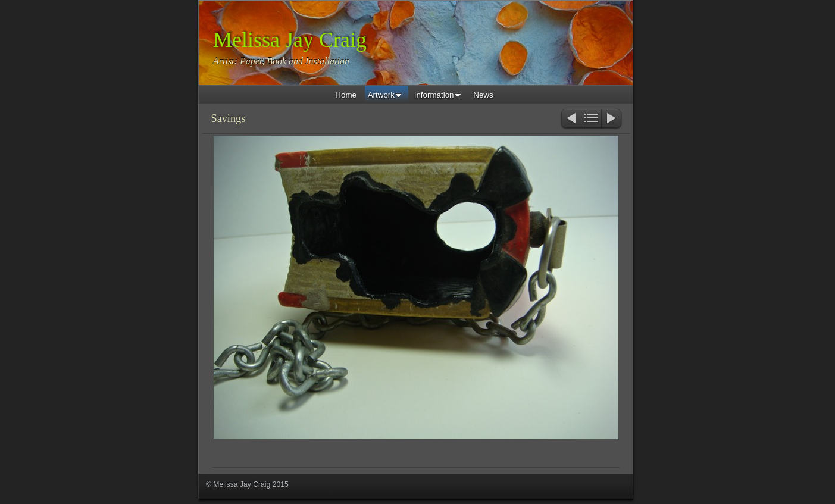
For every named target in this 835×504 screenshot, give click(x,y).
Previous (570, 119)
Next (612, 119)
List (591, 119)
